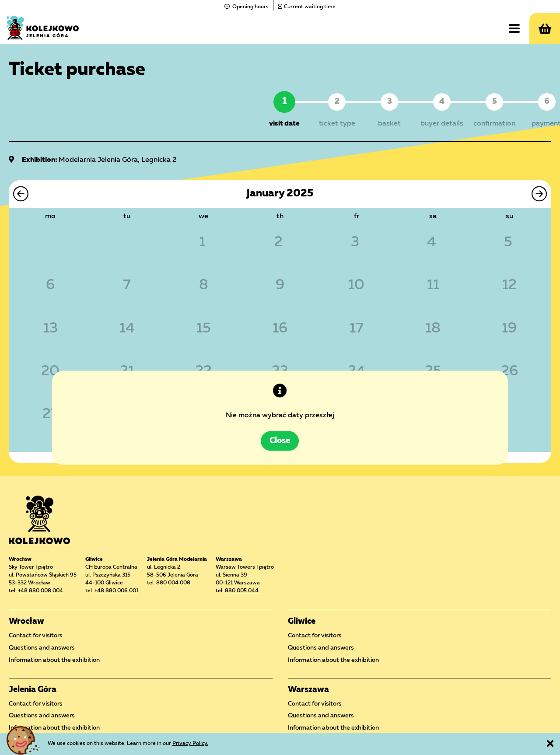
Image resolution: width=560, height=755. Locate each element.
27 (51, 415)
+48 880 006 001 (116, 591)
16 (280, 329)
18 (433, 329)
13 (51, 329)
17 (357, 329)
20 (50, 372)
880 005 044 (242, 591)
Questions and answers (42, 648)
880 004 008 (173, 583)
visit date (284, 124)
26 (509, 372)
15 (204, 329)
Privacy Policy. (190, 744)
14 (127, 329)
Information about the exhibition (54, 660)
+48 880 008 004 (40, 591)
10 (356, 286)
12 (509, 286)
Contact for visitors (36, 636)
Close (280, 424)
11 (433, 286)
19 (509, 329)
